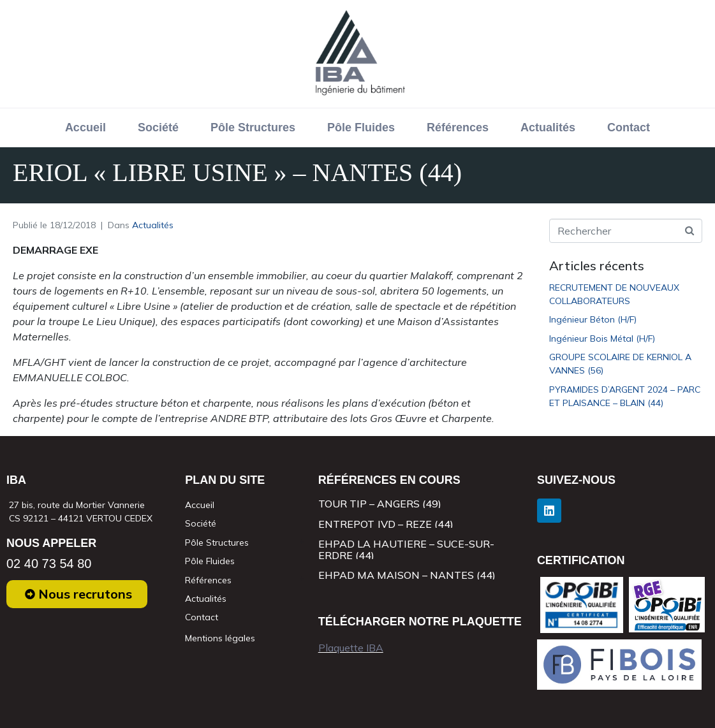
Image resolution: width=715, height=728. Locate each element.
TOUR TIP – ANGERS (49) (380, 504)
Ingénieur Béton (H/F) (593, 319)
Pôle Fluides (361, 127)
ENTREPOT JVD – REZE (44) (386, 524)
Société (158, 127)
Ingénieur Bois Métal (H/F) (602, 339)
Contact (629, 127)
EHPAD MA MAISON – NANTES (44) (407, 575)
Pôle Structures (253, 127)
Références (458, 127)
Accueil (85, 127)
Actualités (548, 127)
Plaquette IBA (351, 648)
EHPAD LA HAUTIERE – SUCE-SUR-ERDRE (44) (406, 550)
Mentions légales (220, 638)
